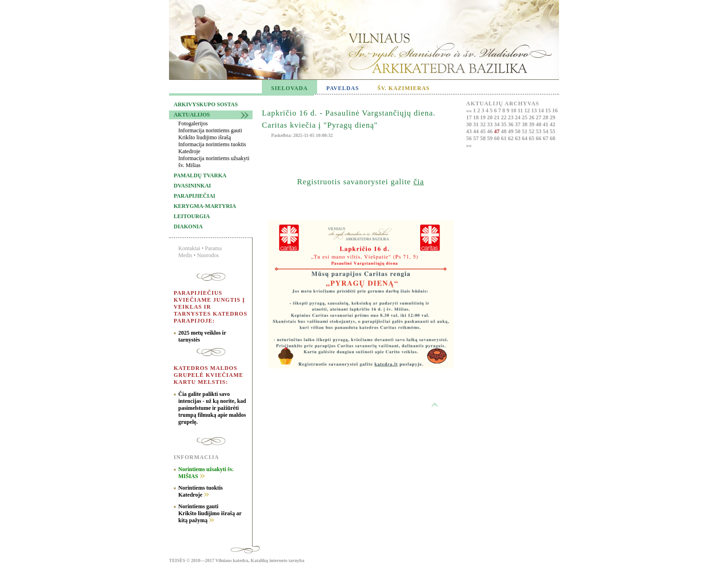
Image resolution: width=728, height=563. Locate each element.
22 (504, 117)
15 (549, 110)
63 (518, 138)
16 (555, 110)
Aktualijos (192, 115)
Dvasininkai (192, 186)
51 (525, 131)
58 (484, 138)
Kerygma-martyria (205, 206)
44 (477, 131)
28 (546, 117)
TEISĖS (177, 560)
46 (491, 131)
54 (546, 131)
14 (542, 110)
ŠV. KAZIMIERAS (403, 88)
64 (525, 138)
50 (518, 131)
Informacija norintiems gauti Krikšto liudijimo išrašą (210, 134)
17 (470, 117)
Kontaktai (189, 248)
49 (511, 131)
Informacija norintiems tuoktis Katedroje (212, 148)
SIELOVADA (289, 88)
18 (477, 117)
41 (546, 124)
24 (518, 117)
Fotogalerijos (193, 123)
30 (470, 124)
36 (511, 124)
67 (546, 138)
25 (525, 117)
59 (491, 138)
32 (484, 124)
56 (470, 138)
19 (484, 117)
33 (491, 124)
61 (504, 138)
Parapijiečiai (195, 196)
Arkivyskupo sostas (206, 104)
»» (469, 145)
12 (528, 110)
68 (552, 138)
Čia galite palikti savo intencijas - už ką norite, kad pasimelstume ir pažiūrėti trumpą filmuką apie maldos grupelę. (212, 408)
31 (477, 124)
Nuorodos (208, 255)
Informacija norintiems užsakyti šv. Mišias (214, 162)
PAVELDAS (343, 88)
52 (532, 131)
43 (470, 131)
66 (539, 138)
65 (532, 138)
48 (504, 131)
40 (539, 124)
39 (532, 124)
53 (539, 131)
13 (535, 110)
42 (552, 124)
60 (497, 138)
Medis (185, 255)
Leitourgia (192, 216)
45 (484, 131)
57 (477, 138)
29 (552, 117)
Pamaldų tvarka (200, 175)
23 (511, 117)
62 (511, 138)
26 (532, 117)
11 (521, 110)
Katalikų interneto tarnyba (278, 560)
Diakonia (188, 226)
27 (539, 117)
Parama (214, 248)
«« (470, 110)
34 (497, 124)
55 (552, 131)
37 (518, 124)
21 (497, 117)
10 (514, 110)
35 (504, 124)
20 (491, 117)
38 (525, 124)
